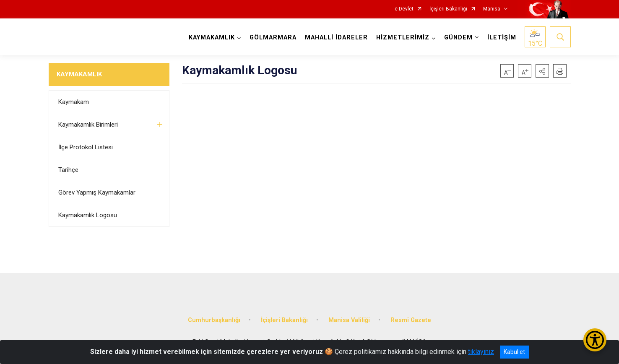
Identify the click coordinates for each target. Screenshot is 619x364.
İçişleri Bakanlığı (448, 9)
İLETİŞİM (502, 38)
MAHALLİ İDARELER (336, 38)
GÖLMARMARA (273, 38)
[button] (542, 71)
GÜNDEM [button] (458, 38)
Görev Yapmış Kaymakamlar (97, 192)
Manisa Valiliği (349, 320)
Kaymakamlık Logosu (88, 215)
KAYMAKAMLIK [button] (212, 38)
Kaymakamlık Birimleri (88, 125)
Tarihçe (68, 170)
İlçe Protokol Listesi (86, 147)
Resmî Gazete (411, 320)
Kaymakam (74, 102)
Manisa (492, 9)
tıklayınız (481, 352)
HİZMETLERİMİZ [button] (403, 38)
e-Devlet (404, 9)
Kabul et (514, 352)
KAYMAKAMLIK (79, 74)
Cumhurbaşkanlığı (214, 320)
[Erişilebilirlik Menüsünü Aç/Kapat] (595, 340)
